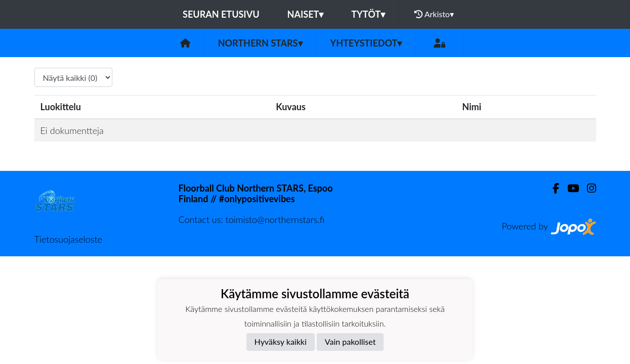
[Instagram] (587, 188)
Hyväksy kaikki (281, 342)
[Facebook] (552, 188)
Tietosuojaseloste (68, 239)
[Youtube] (569, 188)
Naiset (306, 14)
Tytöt (368, 14)
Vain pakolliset (350, 342)
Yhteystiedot (366, 43)
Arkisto (434, 14)
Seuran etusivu (221, 14)
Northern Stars (260, 43)
